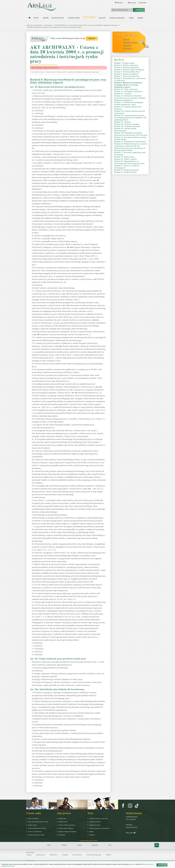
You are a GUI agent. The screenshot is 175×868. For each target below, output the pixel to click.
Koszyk (119, 3)
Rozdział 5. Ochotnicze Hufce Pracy (127, 72)
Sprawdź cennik (126, 35)
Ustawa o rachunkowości (35, 832)
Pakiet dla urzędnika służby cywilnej (38, 822)
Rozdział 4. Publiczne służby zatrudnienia (129, 70)
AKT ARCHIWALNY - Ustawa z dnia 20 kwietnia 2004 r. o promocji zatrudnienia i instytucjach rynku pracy (86, 25)
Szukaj (139, 10)
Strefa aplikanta (117, 18)
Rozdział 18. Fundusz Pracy (124, 157)
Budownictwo (41, 855)
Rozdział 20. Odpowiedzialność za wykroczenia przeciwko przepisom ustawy (129, 162)
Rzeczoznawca (77, 855)
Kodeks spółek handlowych (66, 828)
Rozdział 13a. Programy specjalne (127, 124)
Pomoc (49, 845)
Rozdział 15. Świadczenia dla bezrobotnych (130, 142)
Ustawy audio (74, 18)
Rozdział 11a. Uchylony (123, 94)
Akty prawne (89, 18)
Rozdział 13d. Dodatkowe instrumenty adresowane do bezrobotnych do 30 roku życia (131, 134)
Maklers (109, 855)
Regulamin (95, 845)
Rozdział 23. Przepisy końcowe (125, 172)
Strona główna (38, 25)
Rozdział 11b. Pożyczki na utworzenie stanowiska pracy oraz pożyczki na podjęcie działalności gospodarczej (130, 98)
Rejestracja (132, 3)
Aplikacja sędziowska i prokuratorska (99, 828)
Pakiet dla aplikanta (33, 818)
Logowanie (142, 3)
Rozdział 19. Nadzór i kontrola (125, 159)
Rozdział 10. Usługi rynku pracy (126, 89)
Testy (36, 18)
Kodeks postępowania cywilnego (37, 828)
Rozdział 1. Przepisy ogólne (124, 63)
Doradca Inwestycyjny (94, 855)
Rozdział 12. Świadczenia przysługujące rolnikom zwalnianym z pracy (129, 103)
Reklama (64, 845)
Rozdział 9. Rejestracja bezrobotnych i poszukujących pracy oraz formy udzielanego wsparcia (55, 27)
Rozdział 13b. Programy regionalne (127, 126)
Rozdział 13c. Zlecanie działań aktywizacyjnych (125, 130)
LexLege (128, 49)
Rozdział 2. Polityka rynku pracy (126, 65)
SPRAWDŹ (92, 38)
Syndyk (91, 832)
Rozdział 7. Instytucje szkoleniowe (127, 76)
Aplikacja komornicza (95, 822)
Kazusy (102, 18)
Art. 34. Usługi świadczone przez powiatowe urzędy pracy (58, 659)
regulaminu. (132, 864)
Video (131, 18)
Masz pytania (131, 833)
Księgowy (92, 835)
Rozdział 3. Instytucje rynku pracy (127, 67)
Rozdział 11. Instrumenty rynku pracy (128, 91)
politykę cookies (149, 864)
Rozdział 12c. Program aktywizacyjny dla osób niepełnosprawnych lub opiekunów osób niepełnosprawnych (130, 118)
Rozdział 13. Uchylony (122, 122)
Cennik (46, 18)
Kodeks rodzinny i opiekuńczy (67, 825)
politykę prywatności (8, 866)
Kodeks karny (62, 818)
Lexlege (29, 855)
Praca (110, 845)
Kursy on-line (58, 18)
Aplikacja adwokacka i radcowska (98, 818)
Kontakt (80, 845)
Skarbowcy (54, 855)
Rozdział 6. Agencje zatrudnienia (126, 74)
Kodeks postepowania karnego (36, 835)
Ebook (140, 18)
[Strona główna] (29, 18)
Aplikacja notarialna (95, 825)
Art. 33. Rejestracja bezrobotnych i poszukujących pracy (57, 87)
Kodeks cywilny (32, 825)
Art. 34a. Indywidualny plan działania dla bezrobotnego (57, 689)
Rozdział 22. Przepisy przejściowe (126, 170)
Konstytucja (62, 835)
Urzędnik (65, 855)
